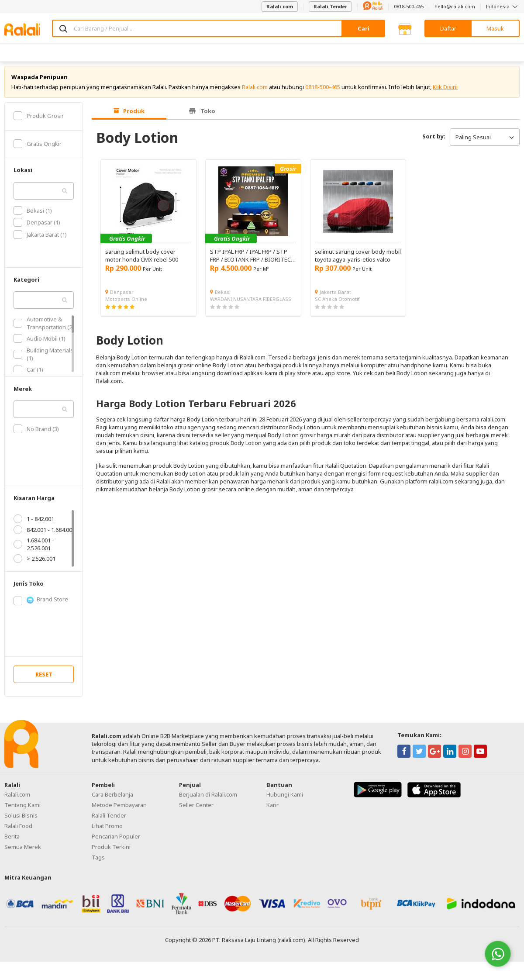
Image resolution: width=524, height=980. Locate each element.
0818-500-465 (409, 6)
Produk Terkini (111, 852)
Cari (364, 28)
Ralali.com (280, 6)
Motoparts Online (126, 304)
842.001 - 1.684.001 (44, 535)
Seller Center (196, 810)
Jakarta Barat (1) (40, 239)
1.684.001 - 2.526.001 (34, 549)
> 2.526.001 (34, 563)
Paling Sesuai (485, 142)
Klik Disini (445, 92)
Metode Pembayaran (119, 810)
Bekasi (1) (33, 215)
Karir (272, 810)
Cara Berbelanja (112, 799)
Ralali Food (18, 831)
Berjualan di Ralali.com (208, 799)
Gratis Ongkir (38, 148)
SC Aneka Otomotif (337, 304)
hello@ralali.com (455, 6)
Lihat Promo (107, 831)
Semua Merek (23, 852)
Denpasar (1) (37, 228)
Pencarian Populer (116, 841)
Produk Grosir (39, 121)
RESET (44, 679)
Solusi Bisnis (21, 820)
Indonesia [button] (503, 6)
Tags (98, 862)
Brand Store (41, 604)
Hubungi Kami (285, 799)
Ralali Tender (330, 6)
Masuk (495, 28)
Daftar (448, 28)
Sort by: (434, 141)
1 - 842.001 (34, 524)
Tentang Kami (22, 810)
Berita (12, 841)
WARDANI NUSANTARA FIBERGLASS (251, 304)
